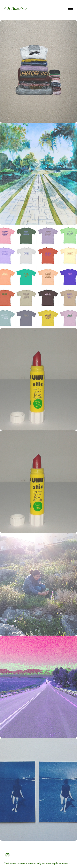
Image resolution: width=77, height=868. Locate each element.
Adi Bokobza (15, 8)
